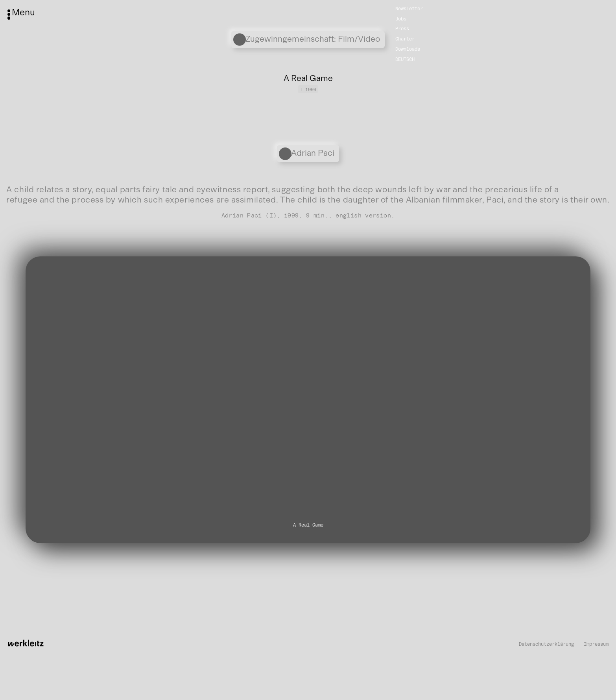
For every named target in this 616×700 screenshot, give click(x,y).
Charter (405, 39)
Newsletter (409, 8)
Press (402, 29)
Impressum (596, 644)
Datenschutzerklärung (546, 644)
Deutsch (405, 59)
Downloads (408, 49)
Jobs (401, 18)
